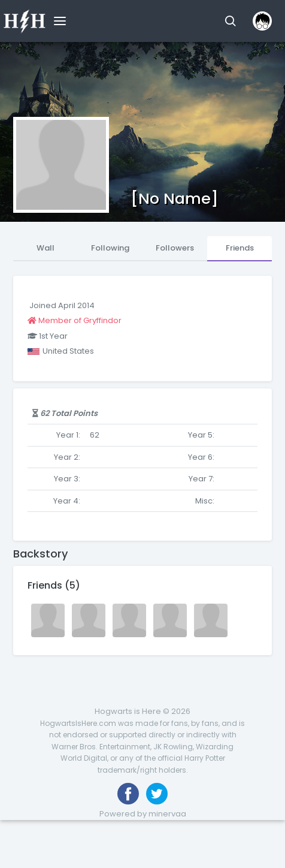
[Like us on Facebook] (128, 794)
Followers (175, 248)
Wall (46, 248)
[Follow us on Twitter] (157, 794)
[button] (230, 21)
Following (110, 248)
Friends (240, 248)
